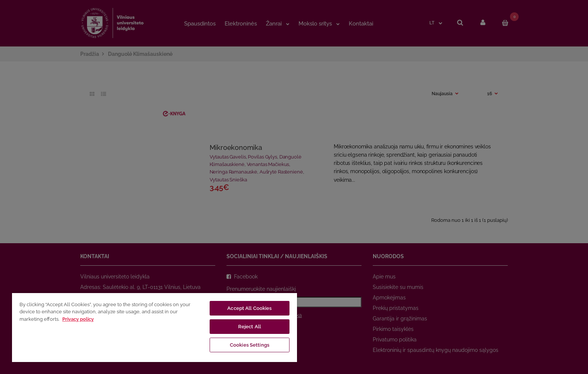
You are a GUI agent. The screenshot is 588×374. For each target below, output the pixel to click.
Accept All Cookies (249, 308)
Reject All (250, 327)
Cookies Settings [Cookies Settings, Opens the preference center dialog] (250, 345)
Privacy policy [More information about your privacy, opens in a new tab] (78, 319)
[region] (154, 327)
